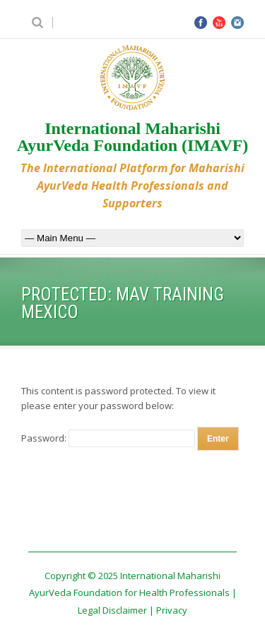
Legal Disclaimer (112, 610)
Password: (108, 438)
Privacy (172, 610)
